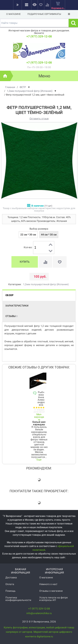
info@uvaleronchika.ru (39, 613)
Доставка (11, 578)
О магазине (13, 14)
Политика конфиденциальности (18, 599)
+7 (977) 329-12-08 (39, 36)
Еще (39, 460)
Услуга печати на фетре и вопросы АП (53, 599)
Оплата (10, 584)
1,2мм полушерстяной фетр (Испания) (46, 284)
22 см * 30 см (28, 235)
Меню (44, 76)
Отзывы (11, 316)
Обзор (9, 295)
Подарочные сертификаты (44, 14)
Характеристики (17, 306)
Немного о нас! (48, 584)
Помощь (11, 591)
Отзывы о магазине (51, 591)
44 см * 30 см (49, 235)
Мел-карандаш (39, 417)
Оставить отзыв (39, 119)
